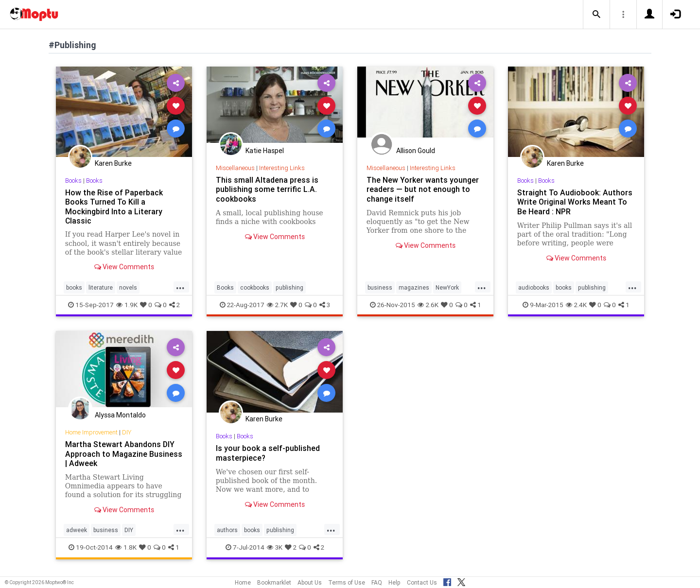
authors (227, 530)
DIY (127, 432)
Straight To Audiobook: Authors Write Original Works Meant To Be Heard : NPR (575, 202)
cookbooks (255, 287)
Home (243, 582)
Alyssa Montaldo (120, 415)
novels (128, 287)
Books (73, 181)
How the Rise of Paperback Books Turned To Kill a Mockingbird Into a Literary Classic (114, 206)
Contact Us (422, 582)
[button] (596, 15)
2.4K (576, 305)
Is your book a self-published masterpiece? (268, 453)
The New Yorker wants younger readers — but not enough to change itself (423, 189)
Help (394, 582)
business (380, 287)
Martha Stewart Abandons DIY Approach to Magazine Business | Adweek (124, 453)
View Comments (124, 267)
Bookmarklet (274, 582)
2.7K (277, 305)
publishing (289, 287)
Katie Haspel (265, 151)
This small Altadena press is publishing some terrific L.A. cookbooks (267, 189)
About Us (310, 582)
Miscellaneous (235, 168)
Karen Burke (113, 163)
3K (275, 547)
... (180, 287)
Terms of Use (347, 582)
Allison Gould (416, 151)
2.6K (428, 305)
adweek (77, 530)
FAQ (377, 582)
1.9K (127, 305)
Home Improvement (91, 432)
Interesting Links (282, 168)
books (74, 287)
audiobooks (534, 287)
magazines (414, 287)
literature (101, 287)
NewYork (447, 287)
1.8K (126, 547)
